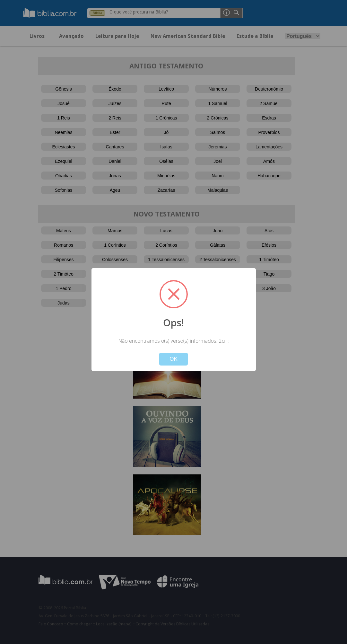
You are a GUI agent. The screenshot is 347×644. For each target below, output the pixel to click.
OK (173, 359)
